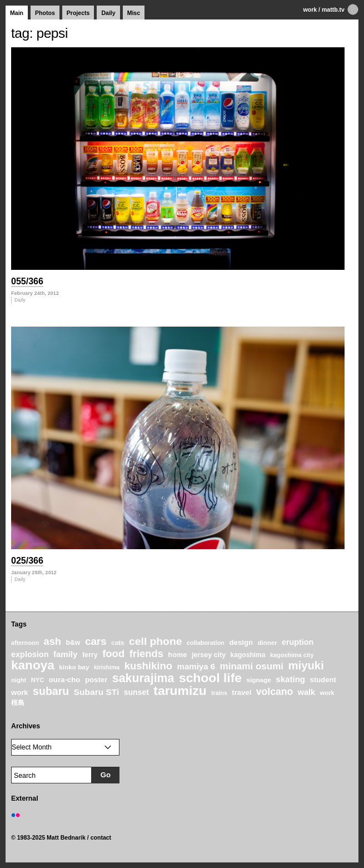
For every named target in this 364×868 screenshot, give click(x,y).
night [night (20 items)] (19, 680)
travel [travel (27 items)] (241, 692)
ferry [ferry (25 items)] (90, 655)
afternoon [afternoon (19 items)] (25, 643)
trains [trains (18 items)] (219, 693)
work (310, 9)
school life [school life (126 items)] (210, 678)
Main (17, 13)
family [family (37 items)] (66, 654)
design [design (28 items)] (241, 642)
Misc (134, 13)
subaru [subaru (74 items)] (51, 691)
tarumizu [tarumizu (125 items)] (180, 691)
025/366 (27, 561)
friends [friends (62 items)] (146, 654)
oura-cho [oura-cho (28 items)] (65, 680)
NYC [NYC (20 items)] (38, 680)
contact (101, 837)
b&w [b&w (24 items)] (73, 643)
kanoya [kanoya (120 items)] (33, 665)
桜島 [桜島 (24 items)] (18, 703)
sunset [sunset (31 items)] (136, 692)
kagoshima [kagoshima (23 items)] (248, 655)
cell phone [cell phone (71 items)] (155, 641)
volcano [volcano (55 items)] (275, 692)
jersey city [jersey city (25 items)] (209, 655)
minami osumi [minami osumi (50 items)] (252, 666)
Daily (108, 13)
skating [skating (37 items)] (290, 679)
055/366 (27, 281)
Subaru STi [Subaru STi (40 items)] (97, 692)
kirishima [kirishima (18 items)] (107, 667)
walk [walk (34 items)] (306, 692)
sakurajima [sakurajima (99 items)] (143, 678)
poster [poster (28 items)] (96, 680)
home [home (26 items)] (177, 655)
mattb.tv (333, 9)
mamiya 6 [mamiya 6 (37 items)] (196, 666)
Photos (45, 13)
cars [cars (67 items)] (96, 641)
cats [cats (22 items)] (118, 642)
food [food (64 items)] (113, 654)
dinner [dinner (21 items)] (268, 643)
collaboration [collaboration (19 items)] (206, 643)
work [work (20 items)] (327, 693)
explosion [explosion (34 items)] (30, 654)
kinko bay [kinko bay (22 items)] (74, 667)
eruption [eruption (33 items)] (298, 642)
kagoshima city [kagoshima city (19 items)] (292, 655)
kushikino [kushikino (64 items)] (148, 666)
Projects (78, 13)
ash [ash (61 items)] (53, 642)
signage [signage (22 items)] (258, 680)
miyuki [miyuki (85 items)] (306, 665)
